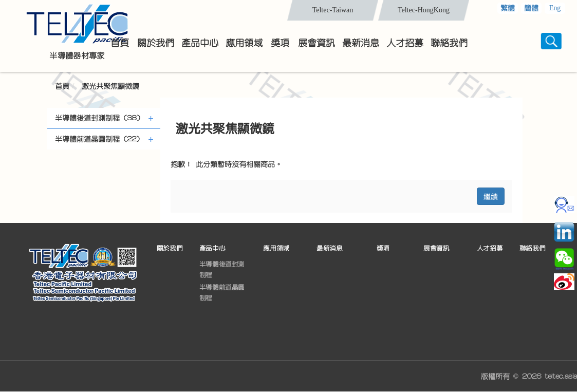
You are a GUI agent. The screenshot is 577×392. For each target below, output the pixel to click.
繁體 (508, 8)
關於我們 (170, 248)
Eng (555, 8)
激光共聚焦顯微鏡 (110, 86)
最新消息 (329, 248)
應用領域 (276, 248)
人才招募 (490, 248)
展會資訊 (436, 248)
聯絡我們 (532, 248)
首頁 (62, 86)
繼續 (491, 196)
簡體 (531, 8)
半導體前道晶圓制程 (222, 293)
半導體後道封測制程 (222, 270)
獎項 (383, 248)
